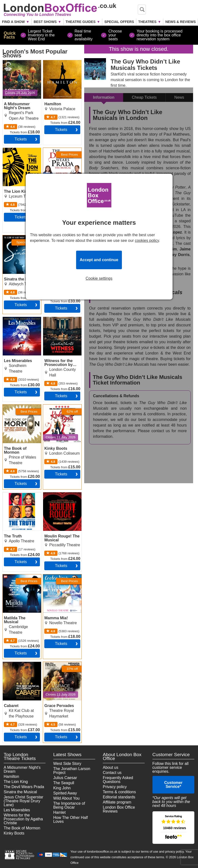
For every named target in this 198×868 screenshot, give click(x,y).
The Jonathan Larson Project (72, 771)
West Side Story (67, 764)
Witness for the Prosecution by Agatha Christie (23, 819)
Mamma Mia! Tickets (61, 576)
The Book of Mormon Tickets (21, 408)
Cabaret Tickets (16, 664)
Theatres (147, 22)
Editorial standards (119, 797)
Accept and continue (99, 260)
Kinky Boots (14, 833)
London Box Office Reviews (119, 809)
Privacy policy (115, 787)
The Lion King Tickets (21, 150)
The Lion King (16, 782)
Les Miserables (17, 810)
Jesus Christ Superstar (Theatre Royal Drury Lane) (23, 801)
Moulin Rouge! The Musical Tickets (60, 496)
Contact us (112, 773)
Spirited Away (65, 793)
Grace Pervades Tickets (57, 666)
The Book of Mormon (22, 828)
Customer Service (173, 785)
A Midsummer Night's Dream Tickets (21, 64)
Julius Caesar (65, 778)
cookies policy (147, 241)
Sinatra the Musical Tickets (19, 239)
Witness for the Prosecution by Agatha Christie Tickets (56, 325)
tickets (21, 139)
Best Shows (45, 22)
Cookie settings (99, 279)
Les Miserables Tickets (16, 321)
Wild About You (67, 798)
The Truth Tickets (18, 494)
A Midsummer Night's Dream (22, 769)
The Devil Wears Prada (24, 787)
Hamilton (11, 777)
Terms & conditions (119, 792)
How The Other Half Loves (71, 820)
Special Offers (119, 22)
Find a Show (13, 22)
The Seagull (64, 783)
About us (111, 767)
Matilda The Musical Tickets (20, 578)
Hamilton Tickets (57, 62)
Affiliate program (117, 802)
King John (62, 788)
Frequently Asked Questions (118, 780)
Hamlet (60, 812)
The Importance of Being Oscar (69, 805)
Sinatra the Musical (20, 792)
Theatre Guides (81, 22)
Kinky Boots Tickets (60, 407)
